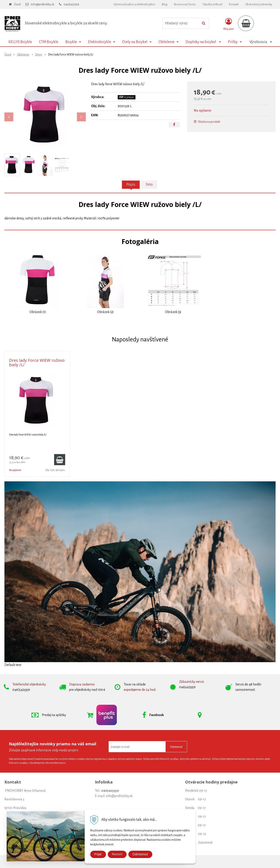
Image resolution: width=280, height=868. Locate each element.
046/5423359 (71, 4)
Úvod (17, 4)
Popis (131, 185)
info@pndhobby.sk (42, 4)
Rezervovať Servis (185, 4)
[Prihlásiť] (228, 24)
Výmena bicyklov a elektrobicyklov (134, 4)
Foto (149, 185)
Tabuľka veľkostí (212, 4)
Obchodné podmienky (259, 4)
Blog (165, 4)
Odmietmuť (140, 854)
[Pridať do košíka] (60, 460)
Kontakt (234, 4)
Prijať (98, 854)
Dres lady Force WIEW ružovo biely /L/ (37, 362)
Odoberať (176, 747)
